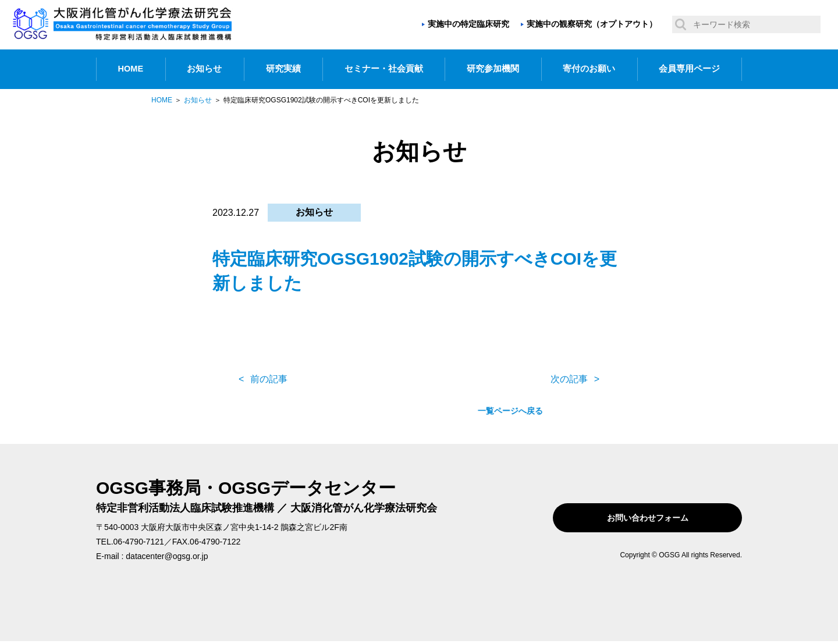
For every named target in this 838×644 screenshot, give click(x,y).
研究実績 (283, 69)
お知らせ (204, 69)
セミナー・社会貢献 (384, 69)
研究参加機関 (493, 69)
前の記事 (269, 379)
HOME (131, 69)
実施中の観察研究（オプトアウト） (592, 24)
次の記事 (569, 379)
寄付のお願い (589, 69)
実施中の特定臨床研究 (468, 24)
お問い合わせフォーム (668, 518)
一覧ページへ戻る (419, 379)
